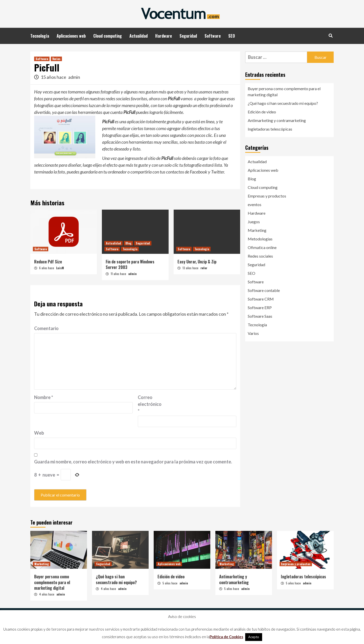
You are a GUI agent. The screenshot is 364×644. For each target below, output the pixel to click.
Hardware (164, 36)
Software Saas (260, 316)
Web (39, 433)
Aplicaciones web (71, 36)
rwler (204, 268)
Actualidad (139, 36)
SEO (232, 36)
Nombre (44, 397)
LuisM (60, 268)
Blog (128, 243)
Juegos (254, 222)
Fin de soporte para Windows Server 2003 (130, 264)
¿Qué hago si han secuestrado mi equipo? (283, 103)
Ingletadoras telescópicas (270, 129)
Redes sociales (260, 256)
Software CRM (261, 299)
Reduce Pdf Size (48, 262)
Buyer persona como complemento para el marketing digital (284, 92)
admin (74, 77)
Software (213, 36)
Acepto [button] (254, 637)
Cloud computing (108, 36)
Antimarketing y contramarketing (277, 120)
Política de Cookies (226, 637)
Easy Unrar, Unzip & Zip (197, 262)
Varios (56, 59)
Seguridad (188, 36)
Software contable (264, 290)
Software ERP (260, 307)
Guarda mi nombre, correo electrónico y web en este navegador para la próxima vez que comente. (133, 462)
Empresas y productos (267, 196)
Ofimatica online (262, 247)
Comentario (46, 328)
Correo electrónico (150, 404)
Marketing (257, 230)
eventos (255, 204)
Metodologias (260, 239)
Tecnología (40, 36)
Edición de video (262, 112)
